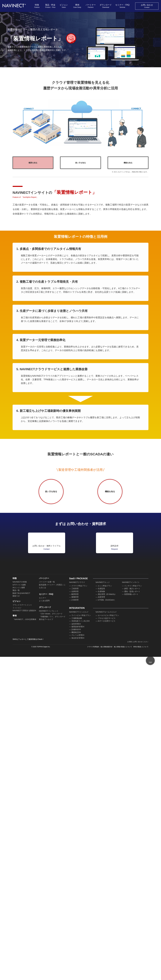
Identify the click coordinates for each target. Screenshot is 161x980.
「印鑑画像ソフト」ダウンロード (52, 949)
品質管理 (101, 929)
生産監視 (101, 921)
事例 (77, 6)
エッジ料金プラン (105, 918)
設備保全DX (76, 962)
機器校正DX (76, 965)
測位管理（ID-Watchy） (107, 927)
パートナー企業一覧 (47, 914)
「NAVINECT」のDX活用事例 (24, 952)
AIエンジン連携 (19, 920)
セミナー (43, 930)
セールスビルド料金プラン (108, 948)
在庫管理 (75, 924)
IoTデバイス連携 (19, 917)
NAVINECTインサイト (131, 915)
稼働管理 (75, 929)
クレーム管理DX (78, 968)
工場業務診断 (77, 951)
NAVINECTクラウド (77, 915)
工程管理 (75, 921)
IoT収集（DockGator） (107, 932)
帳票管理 (75, 927)
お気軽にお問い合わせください (138, 974)
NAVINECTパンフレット (48, 943)
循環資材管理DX (78, 959)
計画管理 (75, 932)
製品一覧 (16, 923)
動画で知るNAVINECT (21, 926)
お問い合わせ (147, 6)
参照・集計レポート (132, 921)
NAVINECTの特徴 (19, 914)
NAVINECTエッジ (102, 915)
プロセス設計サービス (107, 951)
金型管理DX (76, 956)
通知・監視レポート (132, 924)
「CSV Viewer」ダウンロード (51, 946)
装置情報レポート (131, 927)
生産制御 (101, 924)
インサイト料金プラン (133, 918)
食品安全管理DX (78, 970)
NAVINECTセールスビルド (106, 944)
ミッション (17, 940)
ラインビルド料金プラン (81, 948)
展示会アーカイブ (46, 952)
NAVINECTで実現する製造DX (24, 943)
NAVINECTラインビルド (79, 944)
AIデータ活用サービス (107, 953)
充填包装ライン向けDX (80, 953)
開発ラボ (16, 928)
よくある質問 (44, 933)
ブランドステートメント (22, 937)
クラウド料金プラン (79, 918)
